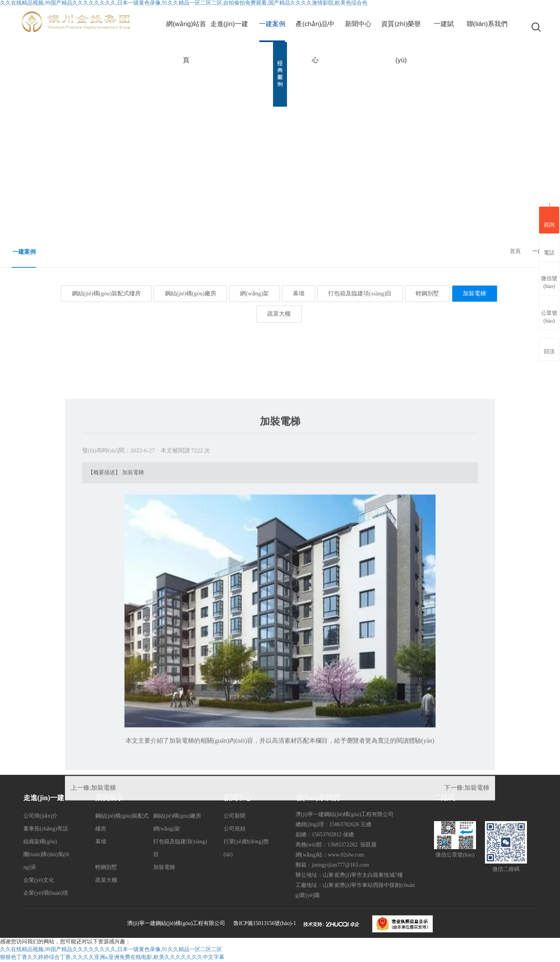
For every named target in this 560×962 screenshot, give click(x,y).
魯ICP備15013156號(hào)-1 (265, 924)
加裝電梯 (481, 293)
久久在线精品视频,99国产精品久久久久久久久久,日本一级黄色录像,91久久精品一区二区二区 (111, 950)
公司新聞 (234, 817)
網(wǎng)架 (252, 293)
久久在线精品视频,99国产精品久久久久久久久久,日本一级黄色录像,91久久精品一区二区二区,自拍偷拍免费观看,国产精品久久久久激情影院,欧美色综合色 (184, 3)
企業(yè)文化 (39, 881)
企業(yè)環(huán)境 (46, 894)
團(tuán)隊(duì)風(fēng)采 (46, 862)
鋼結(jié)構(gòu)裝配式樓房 (100, 293)
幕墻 (299, 293)
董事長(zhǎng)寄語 (46, 829)
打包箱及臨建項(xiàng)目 (362, 293)
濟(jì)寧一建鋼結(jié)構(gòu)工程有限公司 (176, 924)
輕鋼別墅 (432, 293)
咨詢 (549, 219)
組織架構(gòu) (40, 842)
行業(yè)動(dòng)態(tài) (246, 849)
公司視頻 (234, 829)
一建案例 (24, 252)
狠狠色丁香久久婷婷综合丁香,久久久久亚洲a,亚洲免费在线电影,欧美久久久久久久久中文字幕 (112, 958)
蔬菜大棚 (279, 314)
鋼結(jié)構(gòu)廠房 (186, 293)
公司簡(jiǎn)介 (40, 817)
